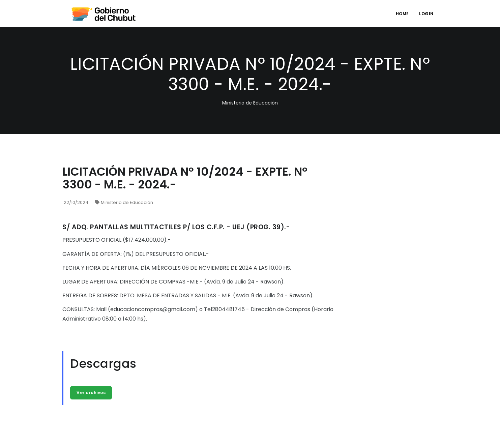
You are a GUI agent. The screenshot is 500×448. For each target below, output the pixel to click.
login (426, 14)
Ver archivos (91, 393)
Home (402, 14)
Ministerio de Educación (124, 202)
